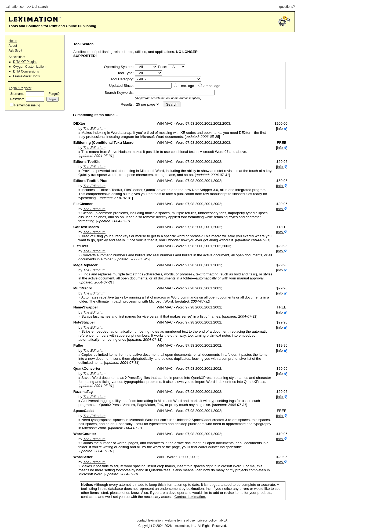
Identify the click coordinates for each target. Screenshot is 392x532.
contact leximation (150, 520)
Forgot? (54, 94)
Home (13, 41)
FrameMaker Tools (26, 76)
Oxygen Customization (29, 67)
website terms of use (180, 520)
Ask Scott (15, 51)
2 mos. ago (212, 86)
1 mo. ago (186, 86)
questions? (287, 7)
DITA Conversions (26, 71)
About (13, 46)
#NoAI (224, 520)
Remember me (25, 105)
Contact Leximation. (190, 497)
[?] (38, 105)
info (280, 129)
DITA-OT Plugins (25, 62)
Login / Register (20, 88)
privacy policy (207, 520)
